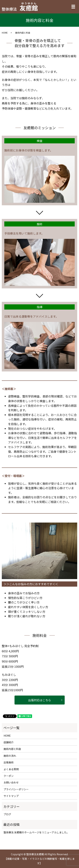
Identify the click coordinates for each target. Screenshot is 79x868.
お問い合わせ (11, 782)
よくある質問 (11, 769)
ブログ (7, 814)
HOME (5, 33)
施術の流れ (10, 756)
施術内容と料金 (12, 749)
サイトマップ (11, 796)
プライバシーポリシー (16, 789)
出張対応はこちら (40, 700)
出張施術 (9, 762)
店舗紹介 (9, 742)
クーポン (9, 776)
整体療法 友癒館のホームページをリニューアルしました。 (36, 832)
